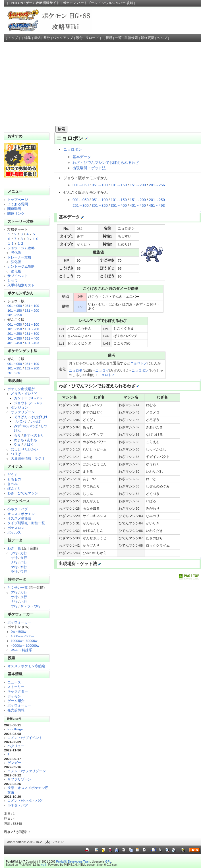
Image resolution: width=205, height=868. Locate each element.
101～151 (15, 368)
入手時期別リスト (21, 285)
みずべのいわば (26, 426)
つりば (16, 454)
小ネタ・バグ (18, 509)
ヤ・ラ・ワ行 (30, 606)
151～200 (32, 310)
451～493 (32, 343)
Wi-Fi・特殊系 (21, 650)
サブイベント (18, 276)
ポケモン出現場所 (21, 389)
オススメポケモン (21, 514)
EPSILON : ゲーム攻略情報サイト (34, 3)
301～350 (15, 338)
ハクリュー (16, 746)
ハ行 (24, 562)
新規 (109, 38)
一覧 (118, 38)
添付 (79, 38)
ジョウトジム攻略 (21, 248)
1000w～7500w (22, 636)
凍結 (37, 38)
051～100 (32, 306)
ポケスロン (16, 528)
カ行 (24, 553)
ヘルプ (162, 38)
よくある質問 (18, 204)
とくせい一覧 (18, 587)
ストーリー (16, 687)
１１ (11, 243)
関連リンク (16, 213)
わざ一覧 (14, 548)
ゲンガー (14, 763)
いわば (36, 421)
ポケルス (14, 532)
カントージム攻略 (21, 266)
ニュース (14, 682)
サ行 (14, 558)
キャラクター (18, 691)
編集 (28, 38)
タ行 (24, 558)
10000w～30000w (24, 641)
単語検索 (131, 38)
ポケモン (14, 696)
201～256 (15, 315)
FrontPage (15, 729)
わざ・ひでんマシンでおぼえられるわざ (106, 163)
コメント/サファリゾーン (27, 771)
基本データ (82, 157)
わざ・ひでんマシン (23, 493)
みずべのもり (34, 435)
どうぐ (13, 475)
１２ (20, 243)
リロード (92, 38)
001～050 (15, 306)
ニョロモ (76, 370)
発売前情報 (16, 710)
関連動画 (14, 209)
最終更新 (148, 38)
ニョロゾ (102, 370)
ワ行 (24, 572)
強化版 (16, 252)
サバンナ (21, 421)
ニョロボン (73, 149)
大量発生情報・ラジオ (28, 458)
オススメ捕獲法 (19, 518)
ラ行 (14, 572)
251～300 (32, 333)
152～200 (32, 368)
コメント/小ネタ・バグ (25, 800)
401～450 (15, 343)
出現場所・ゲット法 (89, 168)
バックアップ (63, 38)
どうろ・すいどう (24, 393)
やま (17, 444)
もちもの (14, 479)
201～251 (15, 373)
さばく (29, 444)
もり (17, 435)
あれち (32, 440)
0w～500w (19, 632)
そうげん (21, 417)
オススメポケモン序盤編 (26, 666)
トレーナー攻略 (19, 257)
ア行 (14, 553)
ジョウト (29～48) (28, 403)
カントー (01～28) (28, 398)
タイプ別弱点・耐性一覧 (26, 523)
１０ (36, 239)
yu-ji (44, 865)
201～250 (15, 333)
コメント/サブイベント (25, 738)
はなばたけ (39, 417)
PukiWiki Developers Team (73, 862)
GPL (108, 862)
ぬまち (19, 440)
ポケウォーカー (19, 622)
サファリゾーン (23, 412)
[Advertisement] (103, 84)
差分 (47, 38)
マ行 (14, 567)
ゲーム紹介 (16, 701)
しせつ (13, 280)
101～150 (15, 310)
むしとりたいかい (24, 449)
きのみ (13, 484)
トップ (13, 38)
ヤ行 (24, 567)
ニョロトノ (139, 363)
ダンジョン (19, 407)
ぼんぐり (14, 488)
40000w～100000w (25, 645)
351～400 (32, 338)
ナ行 (14, 562)
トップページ (18, 200)
